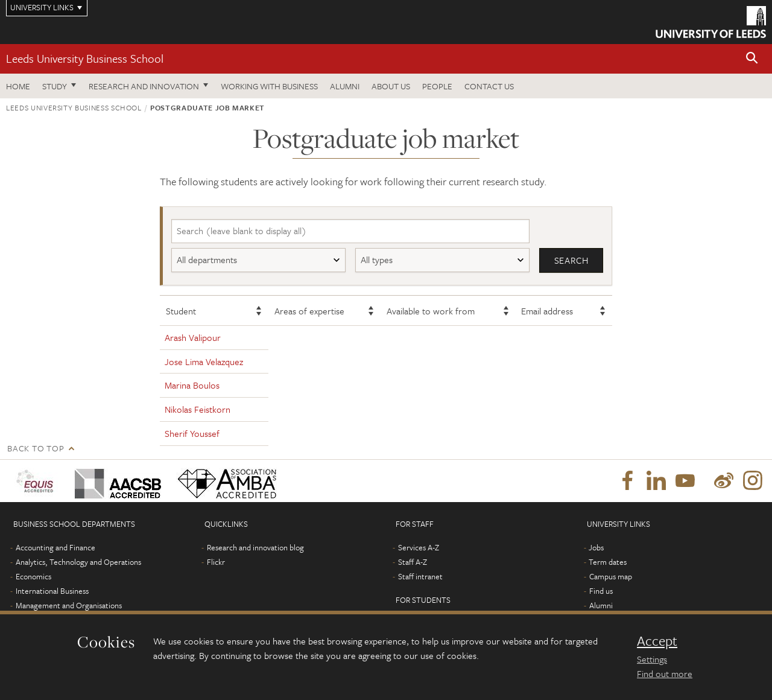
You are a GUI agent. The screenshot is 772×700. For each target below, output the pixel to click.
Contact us (489, 86)
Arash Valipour (193, 337)
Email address (547, 311)
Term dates (608, 562)
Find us (601, 591)
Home (18, 86)
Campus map (611, 576)
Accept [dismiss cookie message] (657, 641)
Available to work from (431, 311)
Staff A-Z (413, 562)
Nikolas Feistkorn (198, 409)
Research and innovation (144, 86)
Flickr (216, 562)
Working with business (269, 86)
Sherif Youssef (192, 433)
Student (181, 311)
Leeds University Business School (85, 58)
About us (391, 86)
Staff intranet (420, 576)
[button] (752, 59)
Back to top (36, 448)
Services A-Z (419, 547)
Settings (652, 659)
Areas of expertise (309, 311)
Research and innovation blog (255, 547)
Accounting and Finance (55, 547)
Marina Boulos (192, 385)
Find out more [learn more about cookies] (665, 673)
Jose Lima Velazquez (204, 361)
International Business (52, 591)
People (437, 86)
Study (55, 86)
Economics (33, 576)
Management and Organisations (69, 605)
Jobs (596, 547)
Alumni (345, 86)
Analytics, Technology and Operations (78, 562)
